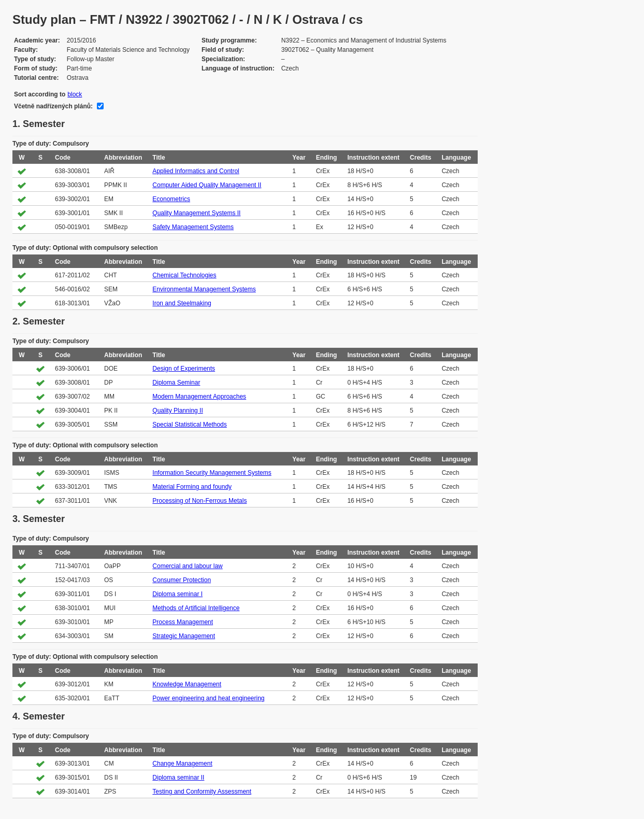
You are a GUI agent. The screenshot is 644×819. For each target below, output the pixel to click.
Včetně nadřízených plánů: (53, 106)
